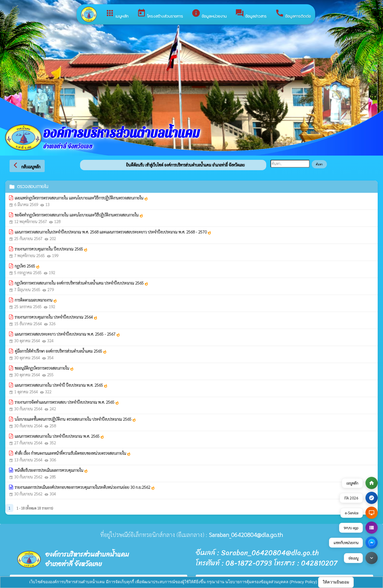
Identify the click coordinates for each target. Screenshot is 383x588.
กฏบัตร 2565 (27, 266)
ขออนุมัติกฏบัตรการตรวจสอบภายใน (44, 368)
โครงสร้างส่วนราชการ (160, 14)
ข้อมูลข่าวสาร (251, 14)
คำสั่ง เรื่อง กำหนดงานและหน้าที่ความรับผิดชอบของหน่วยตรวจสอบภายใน (73, 453)
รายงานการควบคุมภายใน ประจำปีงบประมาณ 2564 (56, 317)
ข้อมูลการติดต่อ (293, 14)
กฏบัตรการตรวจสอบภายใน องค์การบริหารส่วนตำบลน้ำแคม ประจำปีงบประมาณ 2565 (82, 283)
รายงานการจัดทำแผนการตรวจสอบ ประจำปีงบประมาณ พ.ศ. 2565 (67, 402)
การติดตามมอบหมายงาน (36, 300)
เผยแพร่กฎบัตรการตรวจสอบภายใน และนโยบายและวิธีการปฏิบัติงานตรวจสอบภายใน (81, 198)
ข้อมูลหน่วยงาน (209, 14)
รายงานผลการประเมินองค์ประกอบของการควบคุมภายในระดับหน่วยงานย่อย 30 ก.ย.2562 (85, 487)
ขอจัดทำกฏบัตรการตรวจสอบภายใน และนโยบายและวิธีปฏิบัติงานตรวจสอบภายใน (79, 215)
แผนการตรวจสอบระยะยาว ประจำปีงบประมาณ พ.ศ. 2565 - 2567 (67, 334)
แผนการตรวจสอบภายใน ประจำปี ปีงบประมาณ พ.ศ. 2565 (61, 385)
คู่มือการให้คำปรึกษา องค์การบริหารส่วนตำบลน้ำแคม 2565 (61, 351)
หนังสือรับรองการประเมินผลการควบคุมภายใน (51, 470)
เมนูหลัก (117, 14)
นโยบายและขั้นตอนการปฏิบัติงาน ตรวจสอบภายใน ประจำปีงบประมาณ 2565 (75, 419)
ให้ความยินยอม (336, 582)
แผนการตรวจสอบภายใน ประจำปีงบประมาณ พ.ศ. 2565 (59, 436)
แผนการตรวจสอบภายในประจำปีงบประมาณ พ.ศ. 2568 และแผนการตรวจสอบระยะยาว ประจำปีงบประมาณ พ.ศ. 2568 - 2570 (113, 232)
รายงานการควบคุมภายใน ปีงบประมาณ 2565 (51, 249)
